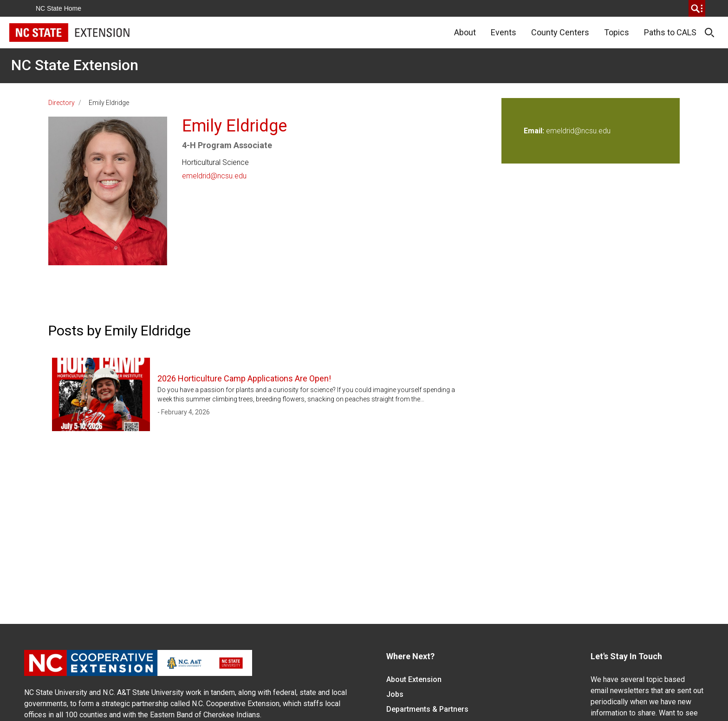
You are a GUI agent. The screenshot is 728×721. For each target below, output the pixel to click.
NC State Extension (75, 65)
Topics (617, 32)
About (465, 32)
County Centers (560, 32)
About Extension (414, 679)
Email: (535, 131)
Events (504, 32)
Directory (62, 103)
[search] (697, 8)
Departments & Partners (427, 709)
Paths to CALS (670, 32)
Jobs (395, 694)
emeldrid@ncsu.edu (214, 176)
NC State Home (58, 8)
